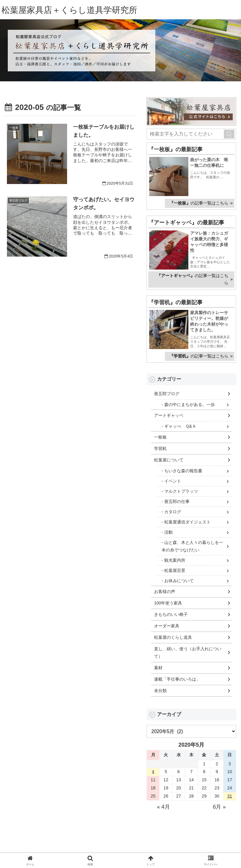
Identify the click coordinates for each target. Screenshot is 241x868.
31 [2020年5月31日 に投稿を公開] (230, 796)
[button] (229, 134)
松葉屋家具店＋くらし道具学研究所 (74, 10)
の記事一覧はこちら (199, 203)
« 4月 (163, 807)
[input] (191, 134)
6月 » (219, 807)
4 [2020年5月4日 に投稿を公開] (153, 772)
